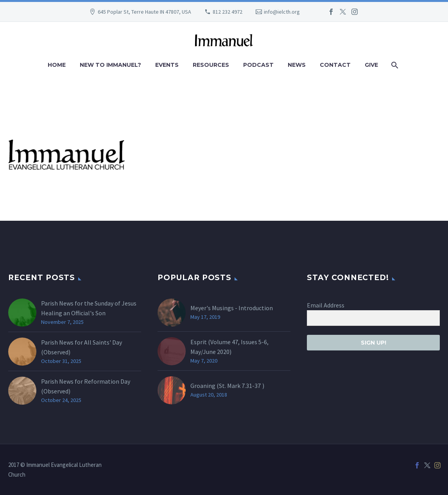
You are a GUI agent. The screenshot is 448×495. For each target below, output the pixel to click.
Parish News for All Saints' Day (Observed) (82, 347)
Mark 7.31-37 (244, 386)
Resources (211, 65)
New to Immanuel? (110, 65)
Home (57, 65)
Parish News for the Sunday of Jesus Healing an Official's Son (89, 308)
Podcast (258, 65)
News (297, 65)
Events (167, 65)
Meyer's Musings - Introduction (232, 308)
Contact (335, 65)
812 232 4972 (228, 12)
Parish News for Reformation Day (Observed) (86, 386)
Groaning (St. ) (227, 386)
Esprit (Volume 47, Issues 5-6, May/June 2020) (229, 347)
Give (371, 65)
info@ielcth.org (282, 12)
